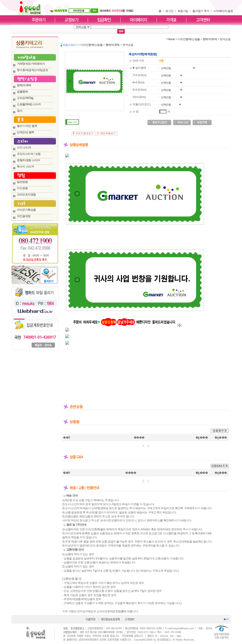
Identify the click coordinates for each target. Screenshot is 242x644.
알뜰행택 (22, 92)
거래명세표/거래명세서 (31, 64)
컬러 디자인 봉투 (27, 126)
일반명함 (22, 182)
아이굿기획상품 (26, 210)
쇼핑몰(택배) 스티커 (29, 104)
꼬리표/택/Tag (25, 98)
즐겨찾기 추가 (201, 11)
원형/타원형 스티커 (28, 160)
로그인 (170, 11)
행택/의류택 (24, 85)
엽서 (20, 111)
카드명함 (22, 188)
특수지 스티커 (25, 167)
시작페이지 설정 (223, 11)
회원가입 (183, 11)
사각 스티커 (24, 148)
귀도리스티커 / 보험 (29, 154)
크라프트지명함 (26, 195)
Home (171, 39)
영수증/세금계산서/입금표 (32, 70)
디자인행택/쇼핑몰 (189, 39)
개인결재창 (24, 216)
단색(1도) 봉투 (26, 132)
